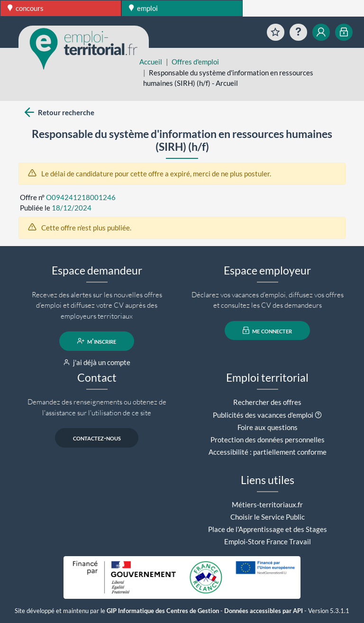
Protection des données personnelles (268, 440)
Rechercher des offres (267, 402)
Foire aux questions (268, 427)
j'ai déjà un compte (97, 362)
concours (26, 8)
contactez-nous (97, 438)
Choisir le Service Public (268, 517)
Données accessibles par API (264, 611)
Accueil (151, 62)
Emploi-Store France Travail (268, 541)
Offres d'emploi (195, 62)
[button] (318, 415)
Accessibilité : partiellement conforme (268, 452)
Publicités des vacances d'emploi (263, 415)
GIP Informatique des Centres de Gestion (163, 611)
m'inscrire (97, 341)
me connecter (268, 330)
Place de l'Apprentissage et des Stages (268, 529)
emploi (143, 8)
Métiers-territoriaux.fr (267, 504)
